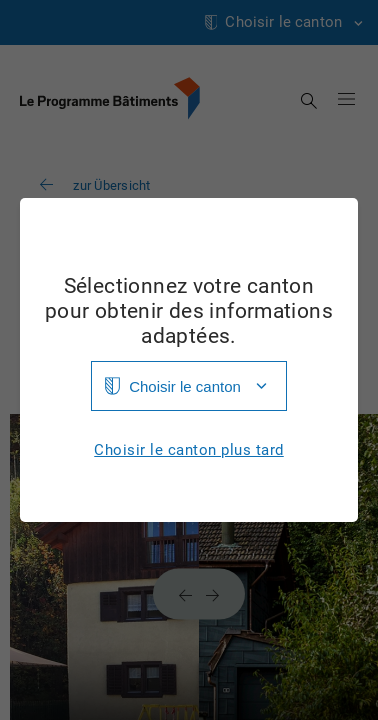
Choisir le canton (185, 386)
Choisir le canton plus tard (189, 450)
